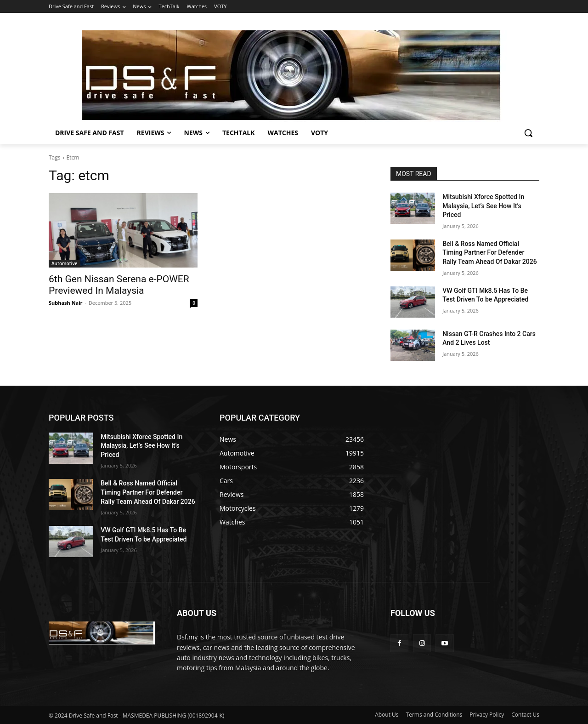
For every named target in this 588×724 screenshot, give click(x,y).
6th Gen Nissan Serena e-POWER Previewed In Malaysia (119, 285)
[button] (528, 133)
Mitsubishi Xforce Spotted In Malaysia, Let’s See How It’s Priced (483, 206)
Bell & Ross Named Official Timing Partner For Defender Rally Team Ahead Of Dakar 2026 (489, 253)
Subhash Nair (66, 303)
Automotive (65, 263)
